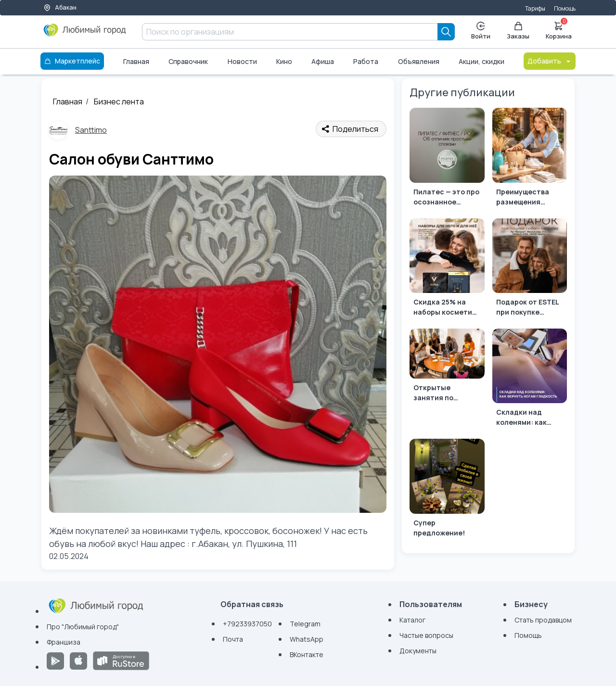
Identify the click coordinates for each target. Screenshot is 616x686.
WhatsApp (307, 639)
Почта (233, 639)
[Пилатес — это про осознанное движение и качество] (447, 159)
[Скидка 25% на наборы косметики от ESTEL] (447, 270)
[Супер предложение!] (447, 490)
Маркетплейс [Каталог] (72, 61)
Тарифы (535, 8)
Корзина (559, 30)
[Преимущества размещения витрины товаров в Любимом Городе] (530, 159)
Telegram (305, 624)
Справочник (188, 61)
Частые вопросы (426, 635)
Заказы (518, 31)
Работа (366, 61)
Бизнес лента (119, 102)
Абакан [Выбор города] (60, 7)
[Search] (446, 32)
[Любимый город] (85, 34)
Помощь (565, 8)
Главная (136, 61)
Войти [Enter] (481, 31)
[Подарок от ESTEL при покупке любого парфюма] (530, 270)
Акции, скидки (481, 61)
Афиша (323, 61)
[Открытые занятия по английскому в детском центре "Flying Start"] (447, 367)
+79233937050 (247, 624)
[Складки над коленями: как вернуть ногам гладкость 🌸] (530, 380)
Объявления (419, 61)
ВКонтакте (307, 654)
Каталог (412, 620)
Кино (284, 61)
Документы (418, 651)
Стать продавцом (543, 620)
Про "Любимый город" (83, 627)
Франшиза (64, 642)
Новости (242, 61)
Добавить (550, 61)
